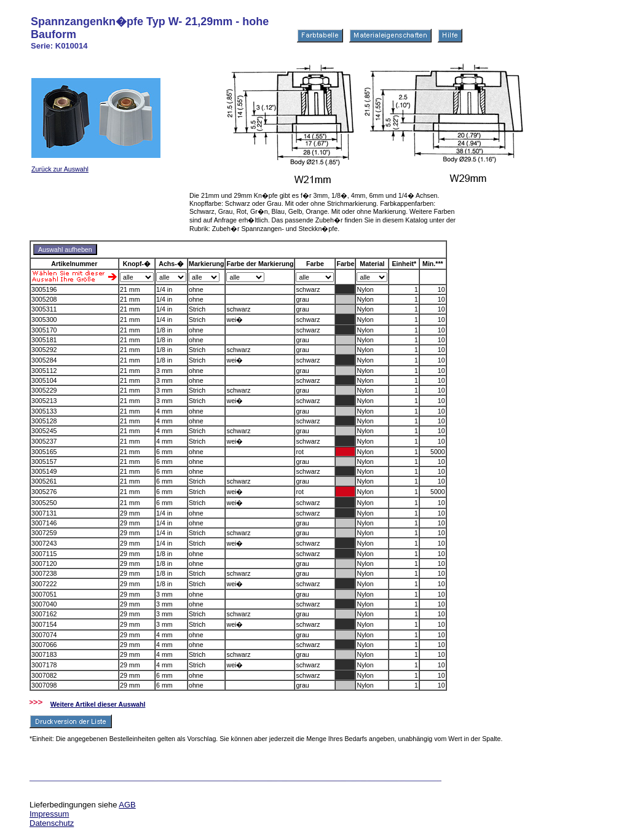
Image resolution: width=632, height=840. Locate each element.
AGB (127, 805)
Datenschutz (52, 823)
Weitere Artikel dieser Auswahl (98, 704)
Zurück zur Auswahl (60, 169)
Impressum (49, 814)
